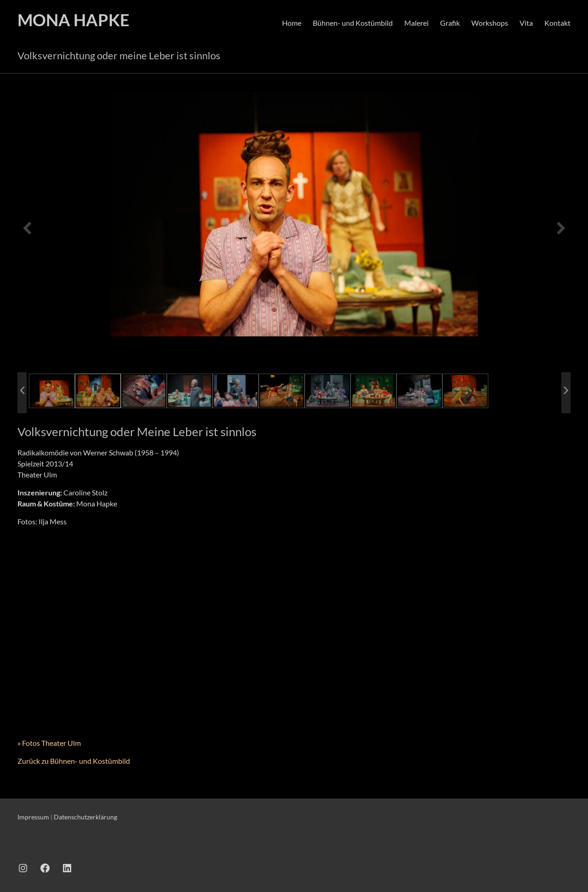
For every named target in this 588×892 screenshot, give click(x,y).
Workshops (490, 23)
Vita (526, 23)
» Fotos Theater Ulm (49, 743)
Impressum (33, 817)
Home (292, 23)
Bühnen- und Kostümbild (353, 23)
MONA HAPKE (73, 20)
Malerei (416, 23)
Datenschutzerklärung (85, 817)
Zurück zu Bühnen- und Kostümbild (74, 761)
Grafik (450, 23)
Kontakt (557, 23)
